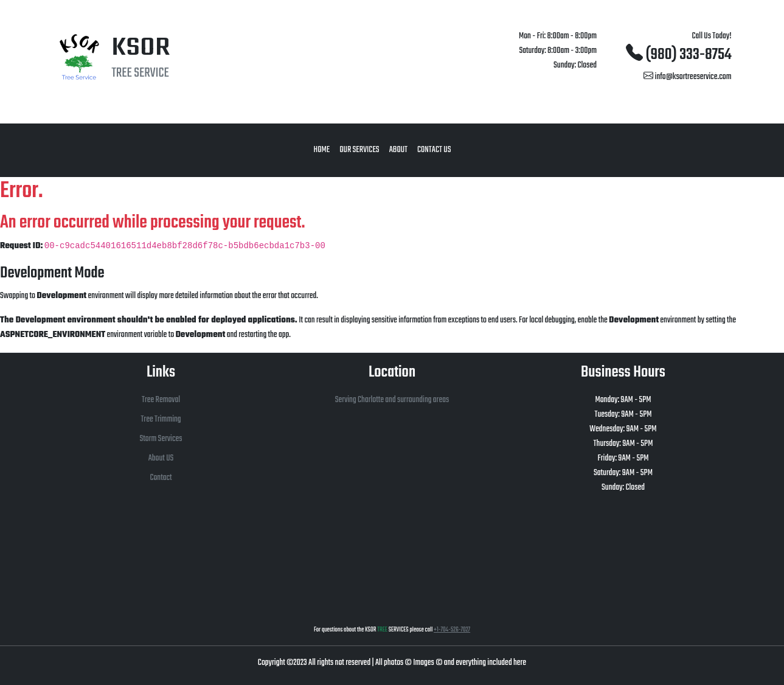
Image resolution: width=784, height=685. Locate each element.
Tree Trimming (161, 419)
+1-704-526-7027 (452, 630)
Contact (161, 478)
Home (322, 150)
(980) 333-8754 (678, 55)
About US (161, 458)
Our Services (359, 150)
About (398, 150)
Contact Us (434, 150)
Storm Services (161, 439)
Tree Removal (161, 400)
